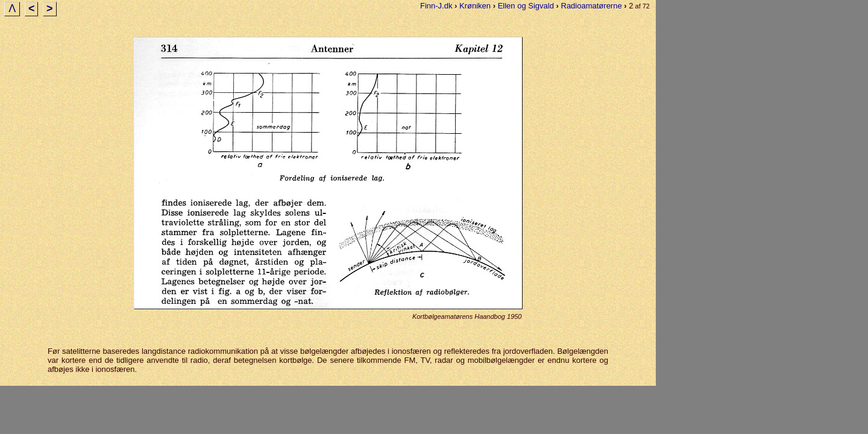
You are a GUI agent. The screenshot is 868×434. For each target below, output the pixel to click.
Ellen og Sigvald (526, 6)
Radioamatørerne (592, 6)
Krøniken (475, 6)
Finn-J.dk (436, 6)
